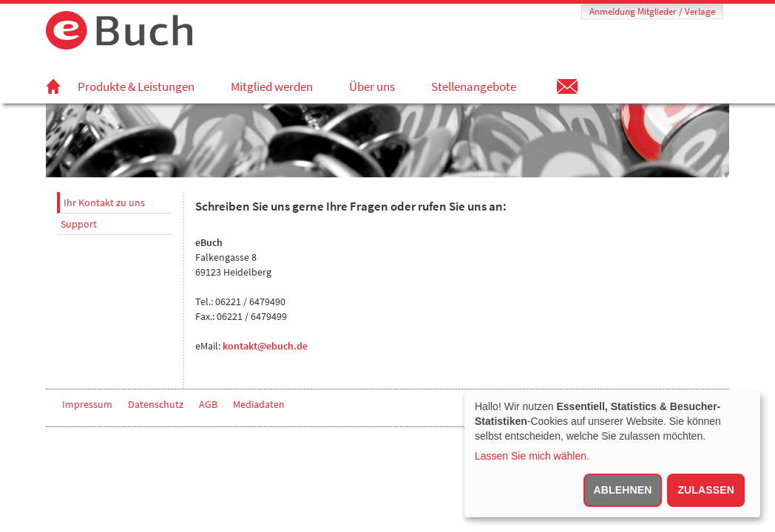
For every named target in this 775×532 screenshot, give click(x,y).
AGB (208, 404)
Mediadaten (259, 404)
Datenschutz (156, 404)
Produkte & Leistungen (136, 86)
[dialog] (612, 454)
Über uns (372, 86)
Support (79, 224)
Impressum (87, 404)
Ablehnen (623, 490)
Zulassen (706, 490)
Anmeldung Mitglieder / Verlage (652, 11)
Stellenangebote (474, 86)
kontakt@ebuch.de (265, 346)
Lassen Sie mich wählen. (532, 456)
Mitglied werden (272, 86)
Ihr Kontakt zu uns (104, 202)
